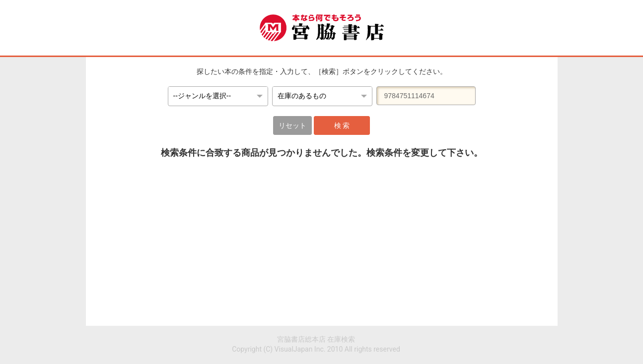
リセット (292, 125)
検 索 (342, 125)
